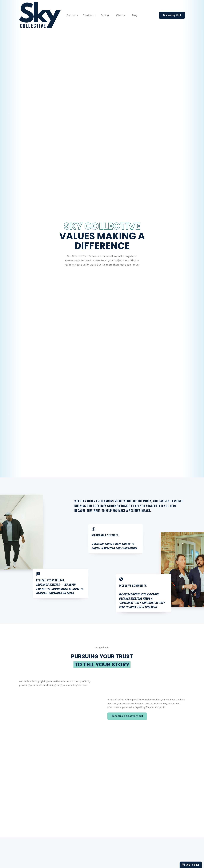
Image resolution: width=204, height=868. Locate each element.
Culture (71, 15)
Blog (135, 15)
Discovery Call (172, 15)
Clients (120, 15)
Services (88, 15)
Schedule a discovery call (127, 716)
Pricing (105, 15)
